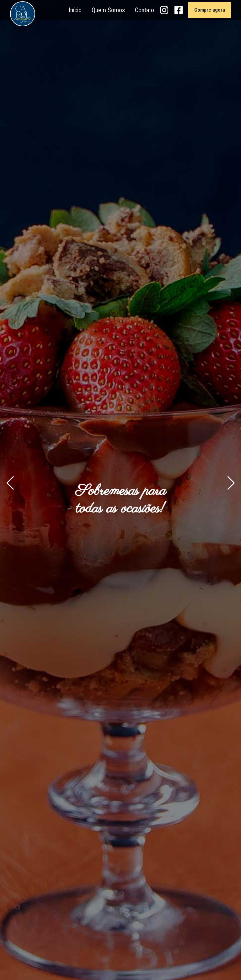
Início (75, 10)
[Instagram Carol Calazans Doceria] (164, 10)
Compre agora (210, 10)
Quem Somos (108, 10)
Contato (145, 10)
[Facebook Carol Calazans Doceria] (179, 10)
